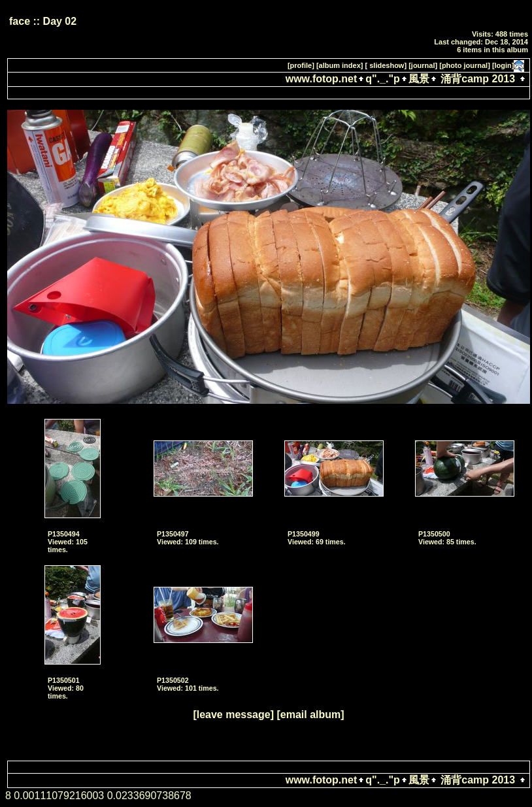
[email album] (310, 715)
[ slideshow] (386, 65)
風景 (419, 79)
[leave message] (233, 715)
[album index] (340, 65)
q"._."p (383, 79)
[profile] (301, 65)
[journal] (423, 65)
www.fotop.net (322, 79)
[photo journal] (465, 65)
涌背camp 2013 (478, 79)
